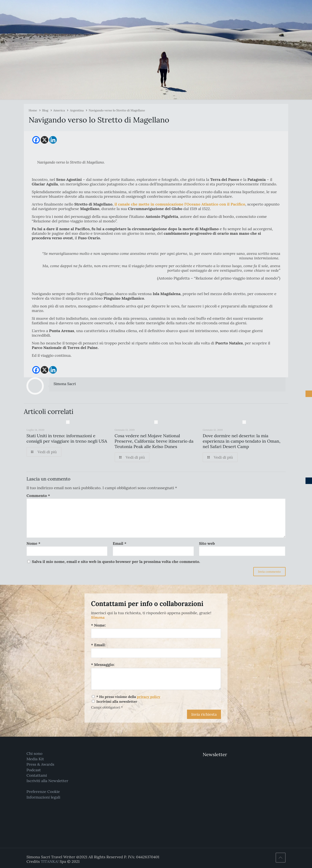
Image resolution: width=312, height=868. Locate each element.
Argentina (77, 110)
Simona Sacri (65, 384)
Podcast (34, 770)
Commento (38, 496)
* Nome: (98, 625)
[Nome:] (156, 633)
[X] (45, 140)
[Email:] (156, 653)
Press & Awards (40, 764)
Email (119, 543)
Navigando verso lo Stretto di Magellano (117, 110)
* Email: (98, 645)
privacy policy (149, 697)
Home (33, 110)
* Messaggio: (103, 665)
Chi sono (34, 753)
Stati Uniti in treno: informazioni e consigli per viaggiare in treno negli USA (67, 438)
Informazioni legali (43, 797)
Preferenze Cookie (43, 792)
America (59, 110)
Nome (33, 543)
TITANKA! (50, 861)
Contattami (37, 775)
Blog (45, 110)
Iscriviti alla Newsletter (47, 781)
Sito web (207, 543)
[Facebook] (36, 140)
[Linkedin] (53, 140)
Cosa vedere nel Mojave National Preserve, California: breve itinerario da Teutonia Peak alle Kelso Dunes (154, 441)
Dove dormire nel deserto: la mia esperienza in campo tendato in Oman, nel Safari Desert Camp (241, 441)
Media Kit (35, 759)
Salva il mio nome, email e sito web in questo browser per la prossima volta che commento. (116, 562)
